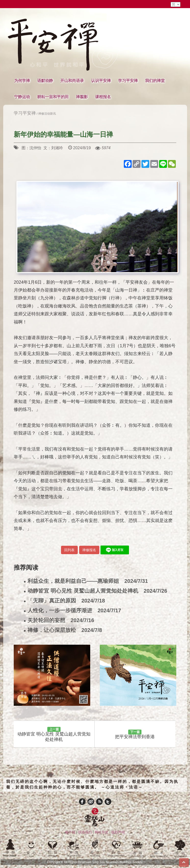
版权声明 (118, 832)
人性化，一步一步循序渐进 (72, 611)
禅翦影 (82, 97)
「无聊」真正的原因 (64, 601)
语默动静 (45, 80)
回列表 (69, 550)
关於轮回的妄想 (59, 621)
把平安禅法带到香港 (135, 734)
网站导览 (101, 832)
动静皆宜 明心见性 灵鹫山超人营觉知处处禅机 (95, 591)
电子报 (70, 832)
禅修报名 (89, 550)
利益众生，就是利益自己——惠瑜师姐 (86, 581)
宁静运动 (22, 97)
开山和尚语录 (72, 80)
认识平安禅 (101, 80)
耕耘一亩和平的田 (53, 97)
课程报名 (103, 97)
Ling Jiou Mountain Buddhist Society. (118, 862)
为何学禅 (22, 80)
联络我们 (85, 832)
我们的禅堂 (155, 80)
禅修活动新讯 (47, 114)
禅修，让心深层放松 (63, 630)
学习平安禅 (128, 80)
